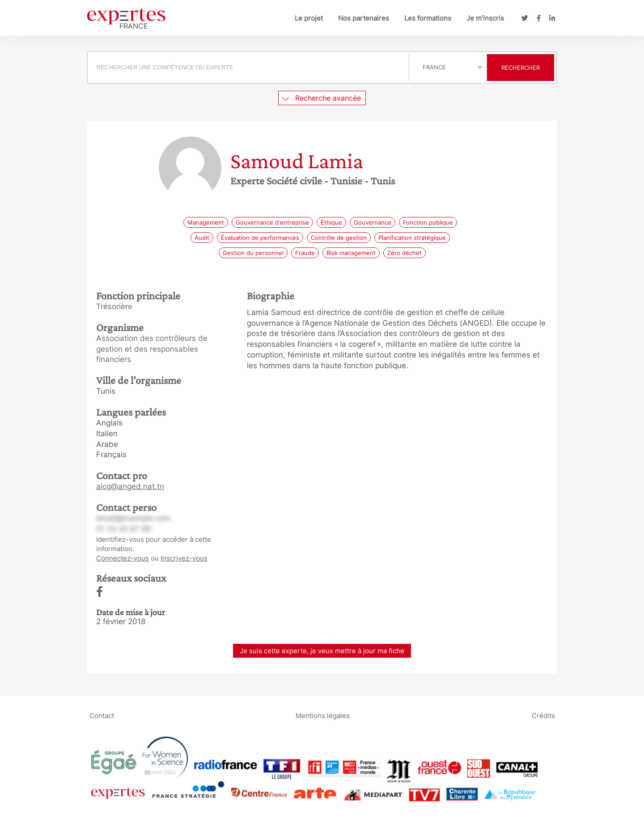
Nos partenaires (364, 18)
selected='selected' (448, 67)
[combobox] (249, 68)
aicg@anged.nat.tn (130, 486)
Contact (102, 716)
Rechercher (521, 68)
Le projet (309, 18)
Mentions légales (323, 716)
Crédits (543, 716)
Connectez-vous (123, 558)
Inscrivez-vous (184, 558)
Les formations (428, 18)
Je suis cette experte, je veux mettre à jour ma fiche (322, 651)
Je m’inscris (485, 18)
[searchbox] (248, 68)
